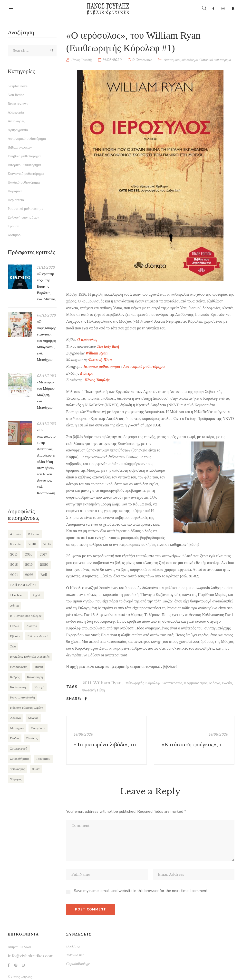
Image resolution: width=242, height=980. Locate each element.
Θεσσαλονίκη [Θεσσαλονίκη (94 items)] (19, 667)
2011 (87, 683)
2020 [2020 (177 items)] (44, 565)
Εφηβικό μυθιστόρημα (24, 156)
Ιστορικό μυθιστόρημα (216, 60)
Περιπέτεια (16, 200)
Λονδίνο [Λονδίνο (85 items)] (16, 718)
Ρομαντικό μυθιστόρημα (26, 209)
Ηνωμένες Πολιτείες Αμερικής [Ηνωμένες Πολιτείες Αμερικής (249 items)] (30, 657)
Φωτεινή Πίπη (100, 360)
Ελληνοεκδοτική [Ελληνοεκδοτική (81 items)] (38, 636)
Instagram (223, 9)
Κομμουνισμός (196, 683)
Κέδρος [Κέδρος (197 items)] (15, 677)
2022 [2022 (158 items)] (29, 575)
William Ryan (107, 683)
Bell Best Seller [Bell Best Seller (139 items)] (23, 585)
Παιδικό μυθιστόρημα (24, 182)
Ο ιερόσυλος (87, 340)
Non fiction (16, 95)
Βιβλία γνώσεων (20, 147)
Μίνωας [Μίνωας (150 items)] (33, 718)
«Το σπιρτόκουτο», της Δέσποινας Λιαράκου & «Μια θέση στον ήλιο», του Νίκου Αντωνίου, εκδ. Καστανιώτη (46, 462)
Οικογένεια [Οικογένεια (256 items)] (38, 728)
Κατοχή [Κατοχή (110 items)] (39, 687)
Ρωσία (227, 683)
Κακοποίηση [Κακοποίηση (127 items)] (35, 677)
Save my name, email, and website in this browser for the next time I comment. (141, 891)
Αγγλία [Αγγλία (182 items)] (37, 595)
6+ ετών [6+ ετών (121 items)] (34, 534)
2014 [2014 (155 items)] (47, 544)
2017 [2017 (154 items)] (43, 554)
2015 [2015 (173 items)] (14, 554)
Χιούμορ (14, 235)
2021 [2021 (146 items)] (14, 575)
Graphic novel (18, 86)
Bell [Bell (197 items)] (44, 575)
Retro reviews (18, 104)
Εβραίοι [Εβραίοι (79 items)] (15, 636)
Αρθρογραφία (18, 130)
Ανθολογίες (16, 121)
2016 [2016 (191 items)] (29, 554)
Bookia (233, 9)
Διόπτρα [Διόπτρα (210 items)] (32, 626)
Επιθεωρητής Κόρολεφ (142, 683)
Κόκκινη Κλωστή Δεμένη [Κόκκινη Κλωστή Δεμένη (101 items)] (27, 708)
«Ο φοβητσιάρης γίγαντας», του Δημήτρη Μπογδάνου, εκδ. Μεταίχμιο (47, 341)
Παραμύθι (15, 191)
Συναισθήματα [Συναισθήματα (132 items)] (19, 759)
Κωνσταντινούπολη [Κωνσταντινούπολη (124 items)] (23, 697)
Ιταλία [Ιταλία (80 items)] (39, 667)
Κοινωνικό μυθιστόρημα (26, 174)
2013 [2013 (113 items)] (32, 544)
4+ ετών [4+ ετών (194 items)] (16, 534)
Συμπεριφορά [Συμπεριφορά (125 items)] (19, 748)
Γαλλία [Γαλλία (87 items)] (15, 626)
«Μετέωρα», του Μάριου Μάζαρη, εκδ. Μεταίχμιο (46, 395)
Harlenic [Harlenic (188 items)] (18, 595)
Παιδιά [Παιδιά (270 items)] (15, 738)
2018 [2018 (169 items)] (14, 565)
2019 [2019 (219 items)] (29, 565)
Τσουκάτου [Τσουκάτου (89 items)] (43, 759)
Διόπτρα (87, 373)
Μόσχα (215, 683)
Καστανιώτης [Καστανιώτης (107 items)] (19, 687)
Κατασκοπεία (172, 683)
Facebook (213, 9)
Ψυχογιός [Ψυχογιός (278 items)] (16, 779)
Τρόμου (14, 226)
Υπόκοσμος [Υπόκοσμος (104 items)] (18, 769)
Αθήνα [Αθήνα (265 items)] (15, 605)
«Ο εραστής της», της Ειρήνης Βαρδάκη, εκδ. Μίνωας (46, 286)
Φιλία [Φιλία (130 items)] (36, 769)
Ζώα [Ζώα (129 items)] (13, 646)
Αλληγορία (16, 112)
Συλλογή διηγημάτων (23, 217)
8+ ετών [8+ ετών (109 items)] (16, 544)
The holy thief (108, 346)
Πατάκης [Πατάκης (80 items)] (32, 738)
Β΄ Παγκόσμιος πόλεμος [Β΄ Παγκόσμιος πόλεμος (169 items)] (26, 616)
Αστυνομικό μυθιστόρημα (181, 60)
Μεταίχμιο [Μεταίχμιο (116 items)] (17, 728)
